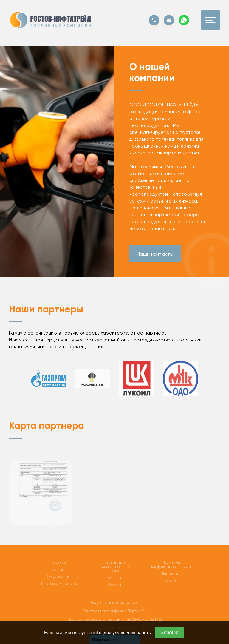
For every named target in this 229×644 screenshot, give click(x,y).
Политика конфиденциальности (171, 565)
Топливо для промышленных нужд (114, 567)
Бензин (114, 578)
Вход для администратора (115, 603)
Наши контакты (155, 254)
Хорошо (170, 632)
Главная (59, 562)
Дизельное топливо (59, 584)
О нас (59, 570)
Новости (170, 581)
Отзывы (114, 585)
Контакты (170, 574)
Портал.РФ (137, 611)
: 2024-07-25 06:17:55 (144, 619)
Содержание (59, 577)
